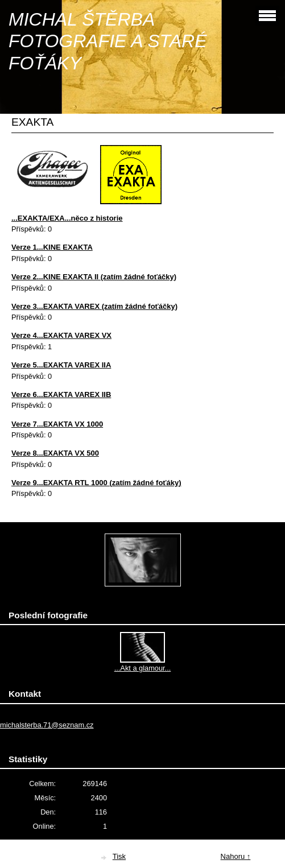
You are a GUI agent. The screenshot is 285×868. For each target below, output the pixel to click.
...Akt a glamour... (143, 668)
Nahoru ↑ (236, 856)
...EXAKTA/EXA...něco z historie (67, 218)
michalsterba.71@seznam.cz (47, 725)
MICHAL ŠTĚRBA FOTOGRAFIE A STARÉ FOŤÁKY (108, 41)
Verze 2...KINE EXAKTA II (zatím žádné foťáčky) (94, 277)
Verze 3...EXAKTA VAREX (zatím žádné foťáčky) (94, 306)
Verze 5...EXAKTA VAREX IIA (61, 365)
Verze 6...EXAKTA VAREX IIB (61, 394)
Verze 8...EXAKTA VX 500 (55, 453)
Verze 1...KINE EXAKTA (52, 247)
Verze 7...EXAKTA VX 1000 (57, 424)
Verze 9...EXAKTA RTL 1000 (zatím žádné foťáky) (96, 483)
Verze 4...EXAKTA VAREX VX (61, 335)
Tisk (119, 856)
